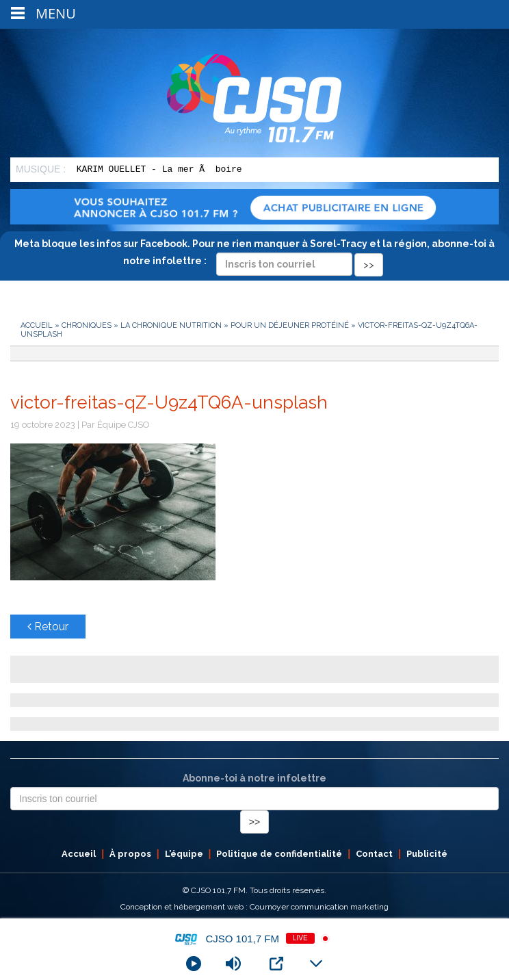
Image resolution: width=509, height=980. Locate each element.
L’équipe (184, 854)
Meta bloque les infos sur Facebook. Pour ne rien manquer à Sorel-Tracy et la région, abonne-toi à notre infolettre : (254, 254)
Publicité (427, 854)
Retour (48, 627)
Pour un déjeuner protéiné (290, 325)
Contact (374, 854)
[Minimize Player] (316, 964)
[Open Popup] (276, 964)
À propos (130, 854)
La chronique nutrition (171, 325)
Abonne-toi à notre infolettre (254, 778)
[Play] (194, 964)
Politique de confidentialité (279, 854)
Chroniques (87, 325)
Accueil (37, 325)
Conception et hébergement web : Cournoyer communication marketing (254, 907)
